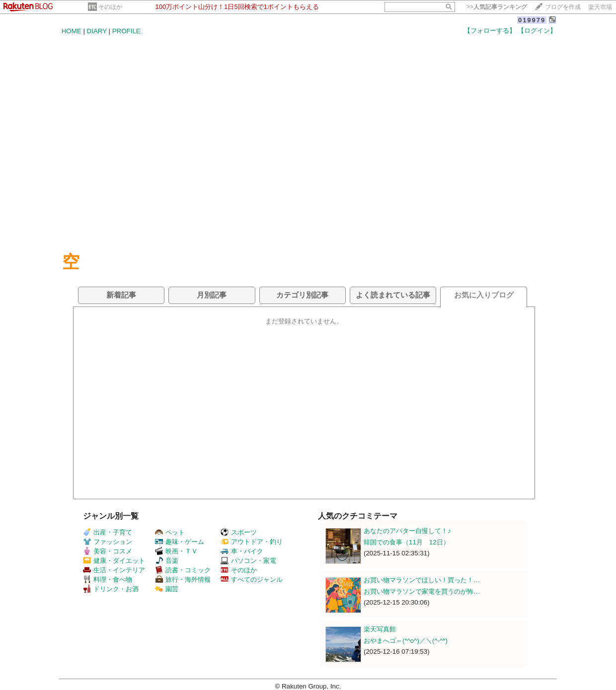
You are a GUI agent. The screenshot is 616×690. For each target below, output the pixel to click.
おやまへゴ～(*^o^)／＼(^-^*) (406, 641)
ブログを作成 (563, 7)
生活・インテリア (114, 570)
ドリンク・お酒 (111, 589)
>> (497, 7)
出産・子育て (108, 532)
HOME (72, 31)
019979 (532, 20)
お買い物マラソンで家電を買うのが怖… (422, 591)
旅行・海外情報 (183, 579)
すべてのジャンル (252, 579)
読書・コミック (183, 570)
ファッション (108, 542)
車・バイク (242, 551)
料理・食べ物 (108, 579)
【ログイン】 (537, 31)
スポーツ (239, 532)
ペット (170, 532)
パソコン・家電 (248, 561)
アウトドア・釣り (252, 542)
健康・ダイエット (114, 561)
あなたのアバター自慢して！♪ (407, 531)
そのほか (110, 7)
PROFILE (126, 31)
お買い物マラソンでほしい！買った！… (422, 580)
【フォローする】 (490, 31)
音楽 (167, 561)
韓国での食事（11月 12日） (407, 542)
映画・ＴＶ (176, 551)
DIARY (97, 31)
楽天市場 (600, 7)
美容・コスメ (108, 551)
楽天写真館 (380, 629)
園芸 (167, 589)
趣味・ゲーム (180, 542)
